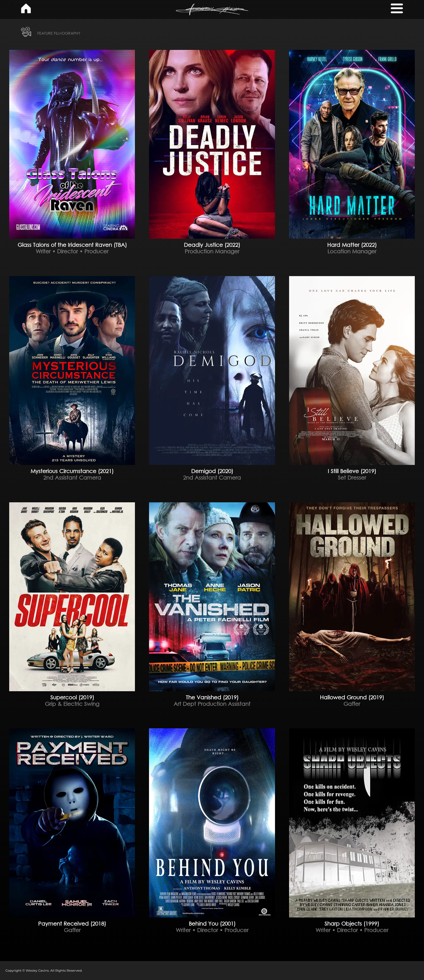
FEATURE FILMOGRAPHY (59, 33)
